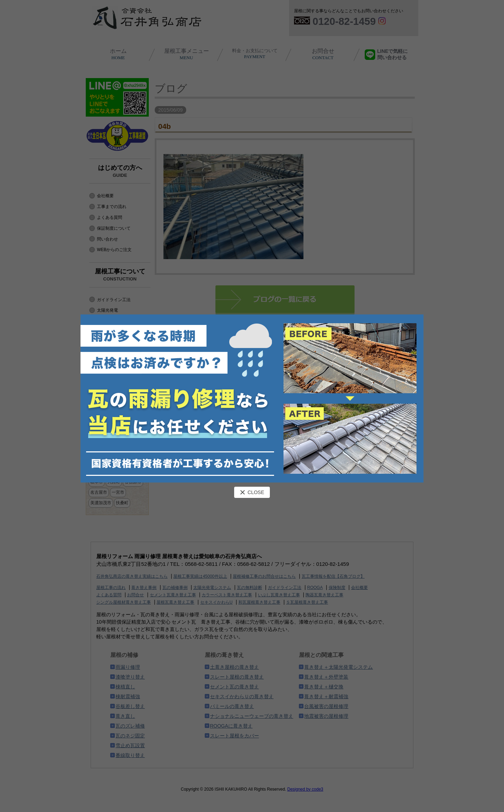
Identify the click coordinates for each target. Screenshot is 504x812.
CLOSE (252, 492)
